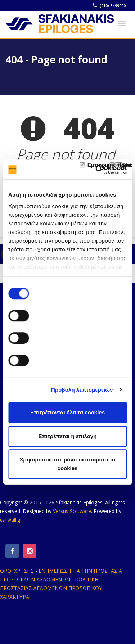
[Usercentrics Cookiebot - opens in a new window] (96, 170)
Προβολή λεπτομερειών (82, 390)
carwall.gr (11, 520)
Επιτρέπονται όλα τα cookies (67, 412)
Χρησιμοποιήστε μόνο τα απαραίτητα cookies (68, 464)
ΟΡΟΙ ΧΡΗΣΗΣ (17, 571)
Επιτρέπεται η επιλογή (68, 436)
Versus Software (72, 511)
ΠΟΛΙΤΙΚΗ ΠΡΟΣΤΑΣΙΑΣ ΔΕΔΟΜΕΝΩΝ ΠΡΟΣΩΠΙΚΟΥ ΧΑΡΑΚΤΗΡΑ (51, 588)
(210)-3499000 (110, 6)
